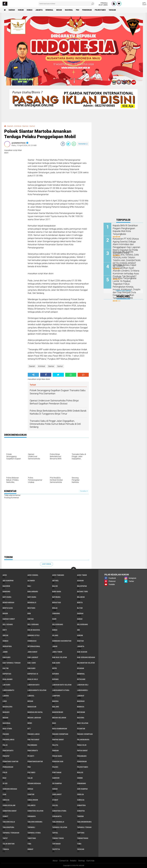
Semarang (81, 783)
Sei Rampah (57, 783)
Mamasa (81, 707)
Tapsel (55, 833)
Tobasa (6, 849)
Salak (30, 778)
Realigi (80, 772)
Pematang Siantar (10, 761)
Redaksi (73, 861)
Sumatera (81, 805)
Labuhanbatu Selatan (37, 690)
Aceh (5, 575)
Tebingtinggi (83, 838)
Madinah (81, 701)
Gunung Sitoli (34, 635)
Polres (55, 767)
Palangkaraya (83, 740)
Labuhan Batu (33, 685)
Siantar (25, 126)
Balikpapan (82, 586)
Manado (6, 712)
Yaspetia (56, 849)
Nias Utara (7, 729)
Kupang (55, 679)
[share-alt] (33, 375)
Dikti (5, 630)
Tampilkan (84, 491)
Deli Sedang (8, 624)
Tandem (80, 816)
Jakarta (39, 10)
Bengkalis (32, 603)
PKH (78, 10)
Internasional (34, 646)
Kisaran (81, 668)
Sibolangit (57, 794)
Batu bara (7, 597)
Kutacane (81, 679)
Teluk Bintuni (9, 844)
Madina (55, 701)
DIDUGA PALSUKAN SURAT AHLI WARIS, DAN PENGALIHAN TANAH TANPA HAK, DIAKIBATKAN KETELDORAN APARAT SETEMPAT (126, 259)
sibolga (80, 794)
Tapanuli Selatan (60, 827)
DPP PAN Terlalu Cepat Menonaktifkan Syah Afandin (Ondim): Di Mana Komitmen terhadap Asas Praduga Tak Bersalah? (126, 270)
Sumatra (81, 811)
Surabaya (32, 816)
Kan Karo (31, 668)
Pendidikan (87, 10)
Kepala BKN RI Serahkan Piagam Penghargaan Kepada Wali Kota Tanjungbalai (127, 228)
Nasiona (81, 718)
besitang (31, 608)
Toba (79, 844)
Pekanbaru (82, 756)
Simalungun (33, 800)
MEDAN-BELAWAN (59, 718)
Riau (4, 778)
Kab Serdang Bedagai (86, 657)
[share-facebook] (63, 144)
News (30, 723)
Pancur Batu (8, 751)
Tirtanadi (56, 844)
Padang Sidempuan (60, 734)
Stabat (55, 800)
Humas (30, 10)
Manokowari (58, 712)
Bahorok (6, 586)
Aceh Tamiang (58, 575)
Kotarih (56, 674)
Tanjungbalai (58, 822)
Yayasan (112, 10)
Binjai (55, 608)
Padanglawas (9, 740)
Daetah (31, 619)
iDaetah (80, 641)
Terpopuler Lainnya (123, 291)
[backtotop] (74, 569)
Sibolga (6, 800)
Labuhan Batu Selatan (62, 685)
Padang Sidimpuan (85, 734)
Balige (55, 586)
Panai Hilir (82, 745)
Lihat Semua (46, 564)
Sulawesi (31, 805)
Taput (5, 838)
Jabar (55, 646)
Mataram (81, 712)
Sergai (30, 789)
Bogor (5, 613)
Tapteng (81, 833)
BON (29, 613)
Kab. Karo (32, 663)
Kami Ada (90, 861)
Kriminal (49, 10)
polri (5, 772)
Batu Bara (32, 597)
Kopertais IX (33, 674)
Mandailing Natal (35, 712)
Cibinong (56, 613)
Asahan (80, 581)
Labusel (31, 696)
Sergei (55, 789)
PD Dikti (31, 756)
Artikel (56, 581)
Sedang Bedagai (34, 783)
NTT (29, 729)
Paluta (55, 745)
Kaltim (6, 668)
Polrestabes (100, 10)
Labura (6, 696)
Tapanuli (31, 827)
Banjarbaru (33, 592)
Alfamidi (31, 581)
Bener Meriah (8, 603)
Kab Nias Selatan (60, 657)
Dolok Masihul (34, 630)
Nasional (69, 10)
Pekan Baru (57, 756)
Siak (4, 794)
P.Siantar (81, 729)
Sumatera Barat (10, 811)
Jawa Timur (57, 652)
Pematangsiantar (35, 761)
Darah (80, 619)
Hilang (55, 635)
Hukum (21, 10)
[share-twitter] (68, 144)
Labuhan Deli (83, 685)
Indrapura (7, 646)
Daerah (12, 10)
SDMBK (80, 778)
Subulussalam (9, 805)
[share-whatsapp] (74, 144)
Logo (5, 701)
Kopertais (7, 674)
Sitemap (81, 861)
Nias (54, 723)
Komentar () (83, 144)
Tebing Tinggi (58, 838)
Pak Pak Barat (33, 740)
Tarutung (32, 838)
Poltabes (31, 772)
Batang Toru (82, 592)
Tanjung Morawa (35, 822)
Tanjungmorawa (84, 822)
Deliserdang (58, 624)
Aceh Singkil (33, 575)
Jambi (5, 652)
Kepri (55, 668)
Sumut (32, 126)
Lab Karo (6, 685)
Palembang (32, 745)
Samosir (56, 778)
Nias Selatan (83, 723)
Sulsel (55, 805)
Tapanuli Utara (34, 833)
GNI (78, 630)
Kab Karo (6, 657)
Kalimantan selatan (86, 663)
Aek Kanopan (8, 581)
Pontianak (57, 772)
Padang (6, 734)
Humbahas (32, 641)
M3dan (30, 701)
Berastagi (57, 603)
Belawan (81, 597)
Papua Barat (82, 751)
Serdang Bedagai (10, 789)
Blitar (80, 608)
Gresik (5, 635)
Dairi (54, 619)
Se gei (5, 783)
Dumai (55, 630)
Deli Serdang (33, 624)
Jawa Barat (32, 652)
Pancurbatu (33, 751)
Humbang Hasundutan (62, 641)
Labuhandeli (83, 690)
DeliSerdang (82, 624)
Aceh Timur (82, 575)
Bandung (6, 592)
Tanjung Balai (9, 822)
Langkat (81, 696)
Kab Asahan (82, 652)
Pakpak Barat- (58, 740)
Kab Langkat (33, 657)
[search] (66, 4)
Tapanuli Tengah (84, 827)
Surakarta (57, 816)
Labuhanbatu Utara (61, 690)
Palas (5, 745)
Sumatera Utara (59, 811)
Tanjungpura (8, 827)
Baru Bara (57, 592)
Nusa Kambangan (60, 729)
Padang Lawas (34, 734)
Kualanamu (8, 679)
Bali (29, 586)
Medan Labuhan (34, 718)
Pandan (55, 751)
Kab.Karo (56, 663)
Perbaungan (8, 767)
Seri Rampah (82, 789)
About (55, 861)
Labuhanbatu (8, 690)
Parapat (6, 756)
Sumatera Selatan (35, 811)
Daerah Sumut (9, 619)
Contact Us (64, 861)
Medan (59, 10)
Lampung (56, 696)
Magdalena (7, 707)
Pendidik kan (58, 761)
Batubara (56, 597)
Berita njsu (8, 608)
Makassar (32, 707)
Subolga (81, 800)
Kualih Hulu (33, 679)
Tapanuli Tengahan (11, 833)
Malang (56, 707)
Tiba (29, 844)
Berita (80, 603)
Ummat (30, 849)
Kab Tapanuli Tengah (12, 663)
